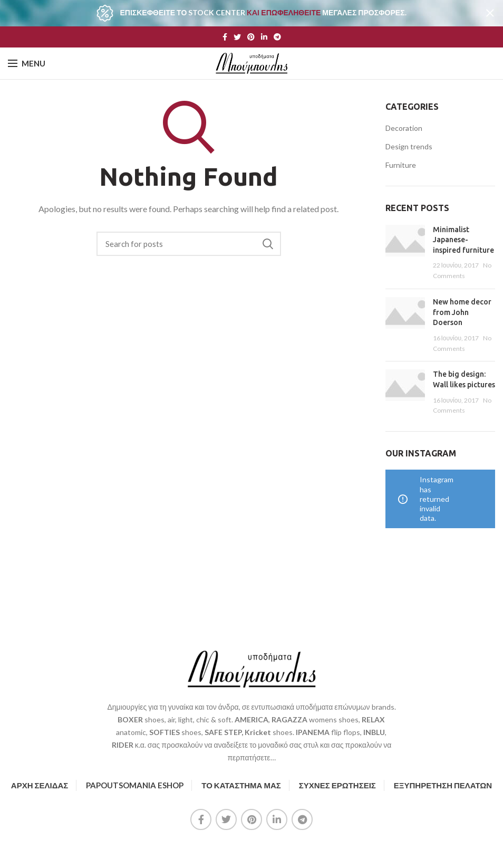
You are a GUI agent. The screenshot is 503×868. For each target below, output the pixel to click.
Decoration (404, 128)
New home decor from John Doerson (462, 312)
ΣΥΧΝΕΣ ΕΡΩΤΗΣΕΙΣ (337, 785)
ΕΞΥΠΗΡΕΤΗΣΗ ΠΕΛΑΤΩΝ (443, 785)
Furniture (401, 165)
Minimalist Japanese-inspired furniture (463, 240)
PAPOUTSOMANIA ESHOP (135, 785)
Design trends (409, 146)
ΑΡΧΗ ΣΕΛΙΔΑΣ (40, 785)
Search (268, 244)
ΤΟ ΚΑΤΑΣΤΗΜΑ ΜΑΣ (241, 785)
